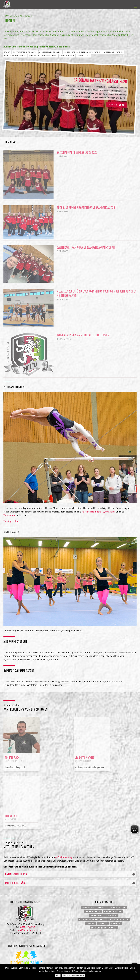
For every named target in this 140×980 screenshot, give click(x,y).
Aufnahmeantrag (64, 856)
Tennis (103, 923)
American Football (95, 906)
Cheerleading (113, 910)
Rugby (91, 923)
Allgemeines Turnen (50, 52)
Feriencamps (83, 56)
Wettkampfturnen (114, 52)
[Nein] (136, 972)
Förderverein (67, 56)
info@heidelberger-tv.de (29, 929)
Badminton (118, 906)
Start (7, 52)
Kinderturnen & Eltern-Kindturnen (83, 52)
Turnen (116, 923)
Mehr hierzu (117, 107)
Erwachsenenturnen (15, 56)
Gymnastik (35, 56)
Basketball (93, 910)
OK (58, 975)
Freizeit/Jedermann (104, 914)
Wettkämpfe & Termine (25, 52)
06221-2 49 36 (28, 926)
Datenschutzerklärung (74, 975)
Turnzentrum (10, 515)
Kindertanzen (50, 56)
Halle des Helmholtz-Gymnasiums (99, 512)
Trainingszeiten (11, 521)
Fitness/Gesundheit (92, 918)
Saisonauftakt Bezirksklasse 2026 (100, 83)
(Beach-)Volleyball (104, 927)
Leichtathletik (119, 918)
